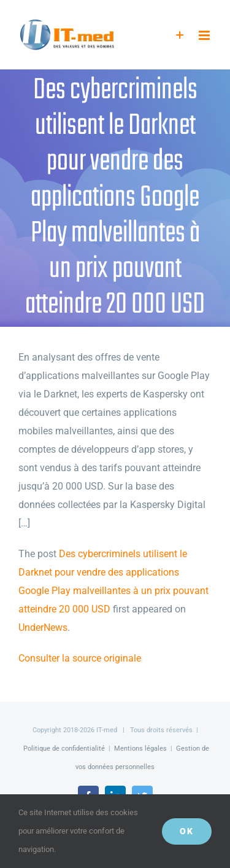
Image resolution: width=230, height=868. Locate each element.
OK (187, 831)
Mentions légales (140, 749)
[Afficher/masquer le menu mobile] (205, 35)
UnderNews (43, 628)
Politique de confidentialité (64, 749)
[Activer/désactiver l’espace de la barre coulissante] (180, 35)
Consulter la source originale (80, 658)
